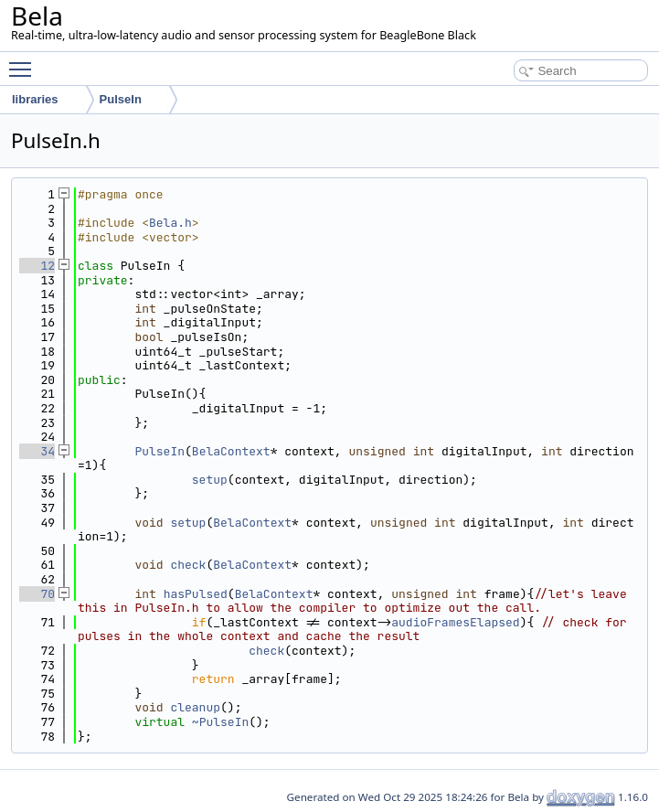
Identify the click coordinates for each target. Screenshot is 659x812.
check (188, 565)
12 (37, 266)
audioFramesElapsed (455, 622)
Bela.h (170, 223)
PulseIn (159, 451)
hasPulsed (196, 594)
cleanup (195, 707)
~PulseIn (220, 722)
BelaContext (231, 451)
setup (210, 480)
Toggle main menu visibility (25, 61)
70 (37, 594)
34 (37, 451)
